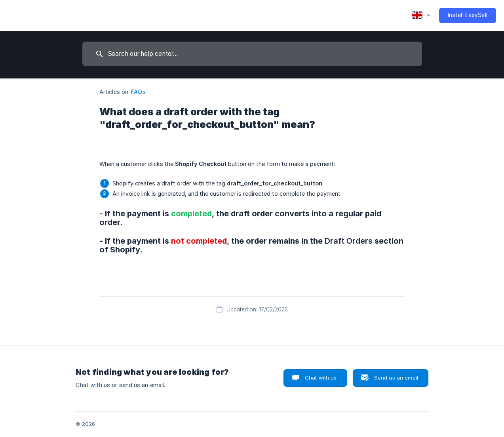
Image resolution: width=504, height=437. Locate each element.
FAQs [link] (138, 92)
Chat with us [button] (321, 378)
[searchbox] (252, 54)
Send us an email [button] (396, 378)
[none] (421, 15)
